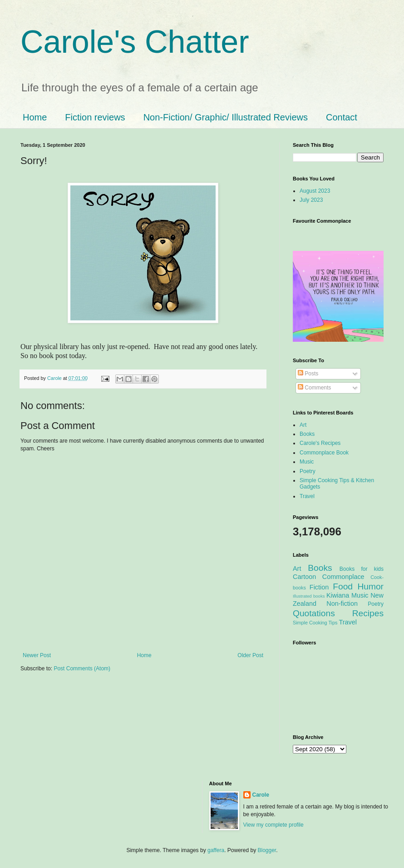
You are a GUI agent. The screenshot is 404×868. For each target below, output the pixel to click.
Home (35, 117)
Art (303, 425)
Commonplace (343, 577)
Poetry (308, 471)
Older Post (250, 655)
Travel (307, 496)
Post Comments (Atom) (82, 668)
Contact (342, 117)
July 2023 (311, 200)
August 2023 (315, 191)
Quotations (314, 613)
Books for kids (362, 569)
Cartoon (304, 577)
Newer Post (37, 655)
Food (343, 586)
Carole (55, 378)
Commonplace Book (324, 453)
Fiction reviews (95, 117)
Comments (314, 388)
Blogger (267, 850)
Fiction (319, 587)
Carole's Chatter (135, 42)
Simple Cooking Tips (315, 623)
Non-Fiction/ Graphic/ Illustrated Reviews (226, 117)
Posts (308, 374)
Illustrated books (309, 596)
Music (307, 462)
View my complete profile (273, 825)
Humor (370, 586)
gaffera (216, 850)
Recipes (368, 613)
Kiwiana (338, 595)
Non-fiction (342, 604)
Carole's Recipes (320, 443)
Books (307, 434)
